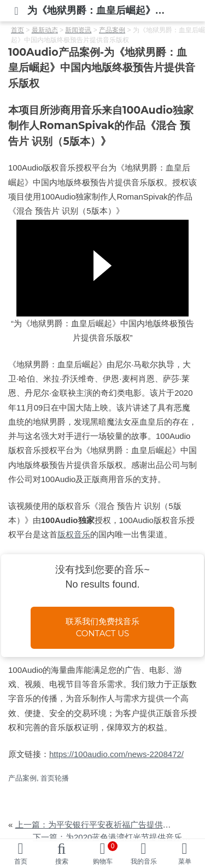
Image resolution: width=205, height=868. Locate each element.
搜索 (62, 861)
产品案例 (22, 778)
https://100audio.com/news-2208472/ (116, 754)
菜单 (185, 861)
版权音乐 (74, 534)
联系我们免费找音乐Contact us (102, 627)
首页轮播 (55, 778)
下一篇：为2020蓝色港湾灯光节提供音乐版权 (116, 837)
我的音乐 (144, 861)
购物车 (106, 853)
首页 (21, 861)
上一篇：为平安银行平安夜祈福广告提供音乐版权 (106, 825)
